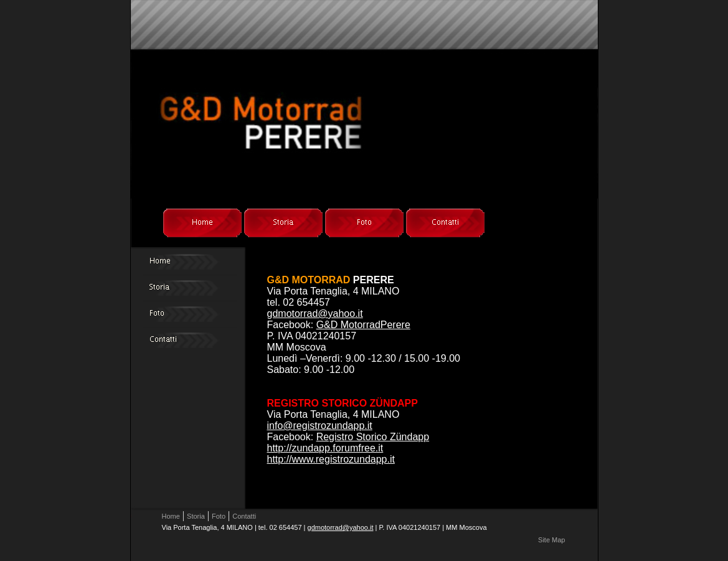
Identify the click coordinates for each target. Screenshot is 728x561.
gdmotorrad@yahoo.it (315, 313)
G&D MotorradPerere (363, 325)
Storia (196, 516)
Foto (219, 516)
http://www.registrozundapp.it (331, 459)
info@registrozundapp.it (320, 426)
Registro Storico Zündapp (373, 437)
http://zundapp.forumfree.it (325, 448)
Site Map (551, 540)
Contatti (244, 516)
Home (171, 516)
